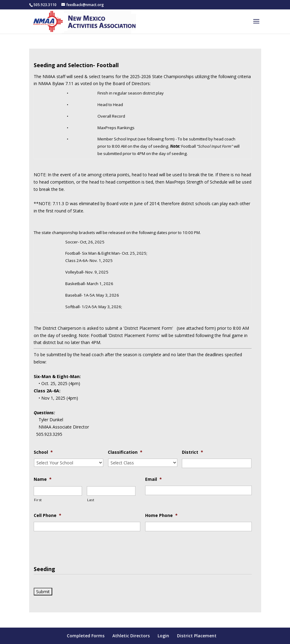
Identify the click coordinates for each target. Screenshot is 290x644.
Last (91, 500)
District (193, 452)
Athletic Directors (131, 636)
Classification (125, 452)
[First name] (58, 491)
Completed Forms (86, 636)
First (38, 500)
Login (163, 636)
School (43, 452)
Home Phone (161, 515)
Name (43, 479)
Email (154, 479)
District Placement (197, 636)
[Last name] (111, 491)
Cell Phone (48, 515)
